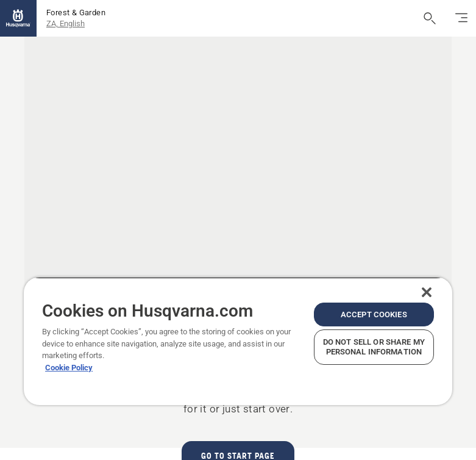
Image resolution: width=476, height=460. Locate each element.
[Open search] (430, 18)
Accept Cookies (374, 314)
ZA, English (66, 23)
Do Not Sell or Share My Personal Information (374, 347)
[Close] (427, 292)
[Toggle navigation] (461, 18)
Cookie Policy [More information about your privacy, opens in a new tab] (69, 368)
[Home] (18, 18)
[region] (238, 341)
